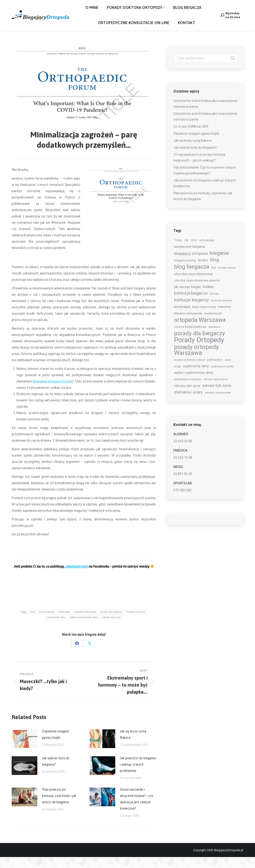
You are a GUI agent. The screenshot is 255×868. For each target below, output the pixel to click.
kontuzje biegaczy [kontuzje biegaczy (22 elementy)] (191, 311)
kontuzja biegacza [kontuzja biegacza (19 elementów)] (191, 304)
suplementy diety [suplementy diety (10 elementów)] (196, 377)
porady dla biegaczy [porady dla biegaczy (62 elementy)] (199, 344)
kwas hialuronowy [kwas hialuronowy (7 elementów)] (204, 318)
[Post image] (24, 750)
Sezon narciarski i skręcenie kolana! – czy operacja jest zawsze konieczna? (137, 810)
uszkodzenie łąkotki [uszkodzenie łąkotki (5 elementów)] (222, 377)
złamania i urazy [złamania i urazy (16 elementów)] (188, 403)
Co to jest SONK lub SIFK (191, 137)
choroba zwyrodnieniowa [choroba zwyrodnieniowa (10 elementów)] (193, 285)
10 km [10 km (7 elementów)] (178, 251)
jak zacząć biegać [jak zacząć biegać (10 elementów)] (187, 298)
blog (32, 623)
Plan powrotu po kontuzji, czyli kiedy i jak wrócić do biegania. (59, 807)
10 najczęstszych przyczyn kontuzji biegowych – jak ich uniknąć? (199, 168)
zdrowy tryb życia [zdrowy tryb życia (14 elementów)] (217, 397)
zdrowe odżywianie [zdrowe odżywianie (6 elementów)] (215, 390)
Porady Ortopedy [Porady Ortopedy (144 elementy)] (199, 351)
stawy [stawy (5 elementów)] (228, 371)
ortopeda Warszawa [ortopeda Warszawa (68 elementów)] (200, 331)
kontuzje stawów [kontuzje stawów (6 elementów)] (222, 311)
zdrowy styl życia (111, 628)
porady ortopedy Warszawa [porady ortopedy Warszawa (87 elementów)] (196, 361)
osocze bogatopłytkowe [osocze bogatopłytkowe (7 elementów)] (190, 338)
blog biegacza (47, 623)
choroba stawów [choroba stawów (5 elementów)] (227, 279)
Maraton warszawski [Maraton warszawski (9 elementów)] (188, 324)
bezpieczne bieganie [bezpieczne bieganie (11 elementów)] (190, 258)
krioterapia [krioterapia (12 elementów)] (182, 318)
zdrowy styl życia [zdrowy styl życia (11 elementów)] (187, 397)
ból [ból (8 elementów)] (214, 279)
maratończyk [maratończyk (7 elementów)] (213, 324)
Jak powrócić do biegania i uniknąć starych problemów (138, 775)
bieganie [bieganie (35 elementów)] (219, 264)
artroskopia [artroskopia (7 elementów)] (207, 251)
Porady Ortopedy (136, 623)
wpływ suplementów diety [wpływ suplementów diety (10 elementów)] (194, 384)
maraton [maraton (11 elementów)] (224, 318)
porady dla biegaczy (111, 623)
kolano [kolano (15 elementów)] (208, 298)
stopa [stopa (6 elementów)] (178, 377)
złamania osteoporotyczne (53, 392)
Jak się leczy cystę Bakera (133, 745)
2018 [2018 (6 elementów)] (194, 251)
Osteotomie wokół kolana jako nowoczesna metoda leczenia (205, 115)
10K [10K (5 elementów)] (186, 251)
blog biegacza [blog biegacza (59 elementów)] (192, 278)
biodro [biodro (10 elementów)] (203, 271)
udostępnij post (77, 577)
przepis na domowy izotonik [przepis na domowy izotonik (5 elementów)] (190, 371)
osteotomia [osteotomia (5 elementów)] (214, 338)
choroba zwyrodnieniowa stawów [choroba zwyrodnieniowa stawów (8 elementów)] (197, 291)
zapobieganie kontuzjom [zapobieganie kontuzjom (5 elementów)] (188, 390)
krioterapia (64, 623)
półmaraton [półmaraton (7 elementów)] (215, 371)
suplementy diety (56, 628)
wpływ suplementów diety (84, 628)
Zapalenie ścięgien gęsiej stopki (56, 745)
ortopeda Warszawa (85, 623)
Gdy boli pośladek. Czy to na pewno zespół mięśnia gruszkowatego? (204, 181)
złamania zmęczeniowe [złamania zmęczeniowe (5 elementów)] (218, 404)
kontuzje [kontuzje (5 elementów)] (214, 305)
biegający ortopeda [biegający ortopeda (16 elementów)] (191, 264)
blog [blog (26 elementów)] (215, 271)
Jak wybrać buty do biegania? (56, 772)
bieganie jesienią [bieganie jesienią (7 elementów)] (185, 271)
